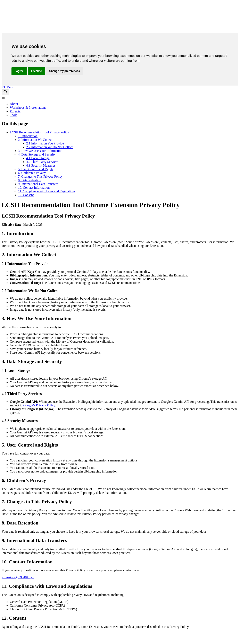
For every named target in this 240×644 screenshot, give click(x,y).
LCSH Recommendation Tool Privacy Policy (39, 132)
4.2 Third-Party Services (42, 162)
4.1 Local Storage (38, 158)
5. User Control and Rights (36, 169)
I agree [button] (19, 71)
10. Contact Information (34, 188)
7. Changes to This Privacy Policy (40, 177)
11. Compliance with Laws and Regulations (47, 191)
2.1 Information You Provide (45, 143)
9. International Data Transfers (38, 184)
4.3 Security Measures (41, 165)
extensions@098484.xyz (18, 577)
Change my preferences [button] (64, 71)
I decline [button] (36, 71)
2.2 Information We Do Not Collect (49, 147)
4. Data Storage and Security (37, 154)
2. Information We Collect (35, 140)
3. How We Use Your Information (40, 151)
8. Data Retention (30, 180)
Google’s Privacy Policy (39, 405)
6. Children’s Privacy (32, 173)
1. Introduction (28, 136)
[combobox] (120, 92)
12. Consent (26, 195)
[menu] (3, 98)
